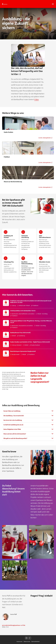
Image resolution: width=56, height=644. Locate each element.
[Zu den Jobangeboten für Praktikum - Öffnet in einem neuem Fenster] (28, 153)
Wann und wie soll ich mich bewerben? (15, 434)
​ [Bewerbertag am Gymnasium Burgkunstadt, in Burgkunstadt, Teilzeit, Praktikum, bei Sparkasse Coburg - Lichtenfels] (28, 354)
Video (36, 99)
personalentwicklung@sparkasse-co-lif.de (14, 625)
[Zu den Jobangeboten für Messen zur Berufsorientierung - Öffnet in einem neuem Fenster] (28, 178)
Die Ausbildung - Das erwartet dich (14, 416)
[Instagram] (26, 638)
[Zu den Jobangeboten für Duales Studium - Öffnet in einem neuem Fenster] (28, 128)
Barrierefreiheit (35, 642)
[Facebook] (30, 638)
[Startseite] (9, 4)
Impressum (19, 642)
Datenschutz (27, 642)
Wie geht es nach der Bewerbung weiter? (15, 438)
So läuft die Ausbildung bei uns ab (13, 425)
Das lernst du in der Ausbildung (13, 420)
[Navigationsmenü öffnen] (53, 4)
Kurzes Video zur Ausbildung (12, 411)
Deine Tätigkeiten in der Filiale (12, 429)
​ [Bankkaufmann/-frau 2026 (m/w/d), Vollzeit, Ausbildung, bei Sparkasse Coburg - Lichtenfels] (28, 335)
